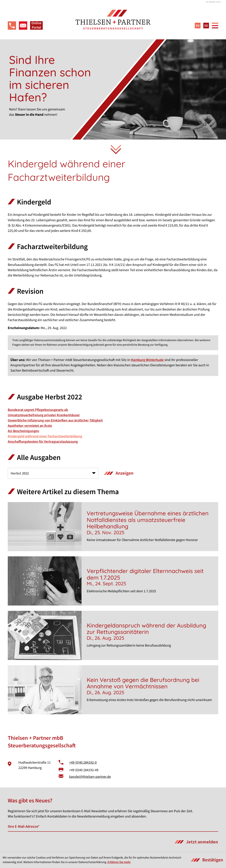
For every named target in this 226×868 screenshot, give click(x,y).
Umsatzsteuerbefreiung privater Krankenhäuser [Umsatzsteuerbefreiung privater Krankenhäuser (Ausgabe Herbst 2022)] (44, 415)
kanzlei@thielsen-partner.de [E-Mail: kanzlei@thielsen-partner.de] (90, 777)
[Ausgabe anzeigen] (119, 473)
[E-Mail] (113, 827)
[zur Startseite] (113, 20)
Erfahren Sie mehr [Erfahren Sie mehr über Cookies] (119, 862)
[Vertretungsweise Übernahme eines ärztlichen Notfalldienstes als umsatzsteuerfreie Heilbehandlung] (113, 527)
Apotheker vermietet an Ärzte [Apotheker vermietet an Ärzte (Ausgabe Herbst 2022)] (30, 426)
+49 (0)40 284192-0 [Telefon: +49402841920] (83, 763)
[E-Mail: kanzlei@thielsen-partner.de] (23, 26)
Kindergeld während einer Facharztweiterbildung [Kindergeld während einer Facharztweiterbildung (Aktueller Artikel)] (45, 436)
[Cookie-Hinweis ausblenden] (207, 860)
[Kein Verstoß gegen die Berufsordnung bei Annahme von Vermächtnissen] (113, 690)
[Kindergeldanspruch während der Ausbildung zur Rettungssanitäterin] (113, 635)
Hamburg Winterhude (147, 360)
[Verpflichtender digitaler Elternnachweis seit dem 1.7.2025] (113, 581)
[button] (12, 26)
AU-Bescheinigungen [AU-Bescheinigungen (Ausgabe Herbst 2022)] (23, 431)
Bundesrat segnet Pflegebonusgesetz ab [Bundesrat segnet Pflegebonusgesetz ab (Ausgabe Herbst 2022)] (38, 410)
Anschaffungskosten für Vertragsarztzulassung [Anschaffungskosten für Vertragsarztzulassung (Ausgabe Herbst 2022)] (43, 442)
